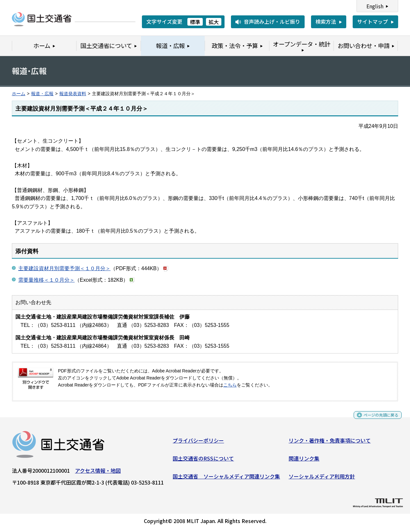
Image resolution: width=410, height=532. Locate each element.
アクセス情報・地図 (98, 473)
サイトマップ (373, 21)
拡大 (214, 22)
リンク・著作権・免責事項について (330, 443)
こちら (230, 385)
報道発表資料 (73, 94)
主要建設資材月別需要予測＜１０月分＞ (64, 268)
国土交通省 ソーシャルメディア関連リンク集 (226, 478)
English (375, 6)
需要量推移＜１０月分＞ (46, 280)
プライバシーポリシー (198, 443)
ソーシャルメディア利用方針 (322, 478)
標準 (195, 22)
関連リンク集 (304, 461)
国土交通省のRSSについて (203, 461)
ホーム (19, 94)
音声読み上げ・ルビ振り (272, 21)
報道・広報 (42, 94)
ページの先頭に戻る (376, 420)
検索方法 (326, 21)
